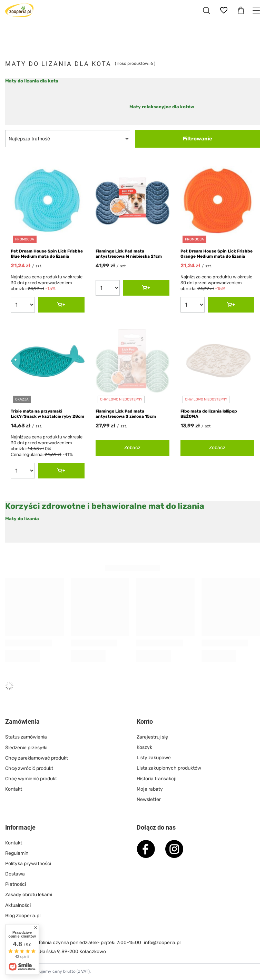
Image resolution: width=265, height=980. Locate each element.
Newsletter (149, 799)
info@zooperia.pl (162, 943)
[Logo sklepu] (19, 10)
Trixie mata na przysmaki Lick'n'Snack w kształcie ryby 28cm (47, 414)
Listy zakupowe (154, 758)
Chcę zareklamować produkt (37, 758)
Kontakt (14, 789)
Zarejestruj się (152, 737)
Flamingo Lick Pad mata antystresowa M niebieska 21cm (129, 254)
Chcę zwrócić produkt (29, 768)
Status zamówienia (26, 737)
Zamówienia (22, 721)
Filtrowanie (198, 139)
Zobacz (132, 448)
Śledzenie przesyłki (26, 747)
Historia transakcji (156, 779)
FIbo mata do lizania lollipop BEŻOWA (209, 414)
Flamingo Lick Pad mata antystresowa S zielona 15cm (126, 414)
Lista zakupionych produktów (169, 768)
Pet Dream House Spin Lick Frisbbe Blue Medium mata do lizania (47, 254)
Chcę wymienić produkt (31, 779)
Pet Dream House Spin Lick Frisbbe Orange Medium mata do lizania (217, 254)
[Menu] (257, 11)
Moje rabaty (150, 789)
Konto (145, 721)
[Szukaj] (206, 10)
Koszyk (144, 747)
